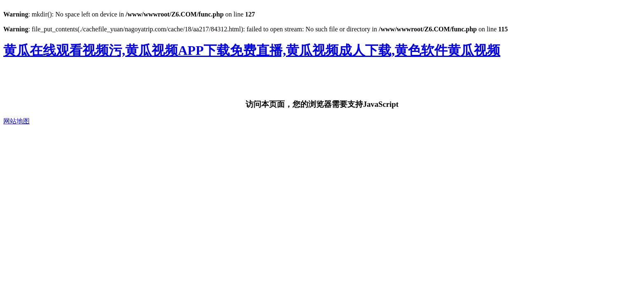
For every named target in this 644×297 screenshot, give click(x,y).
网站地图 (16, 121)
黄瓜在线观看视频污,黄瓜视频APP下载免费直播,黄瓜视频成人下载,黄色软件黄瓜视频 (252, 50)
